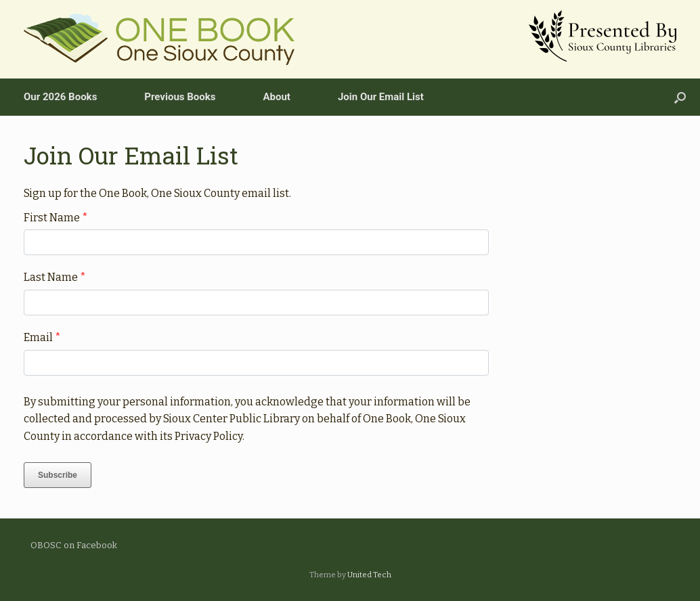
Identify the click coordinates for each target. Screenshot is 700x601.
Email (42, 337)
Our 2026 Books (60, 97)
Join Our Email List (381, 97)
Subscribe (58, 475)
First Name (56, 218)
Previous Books (180, 97)
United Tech (369, 575)
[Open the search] (680, 97)
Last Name (55, 277)
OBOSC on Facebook (74, 545)
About (276, 97)
